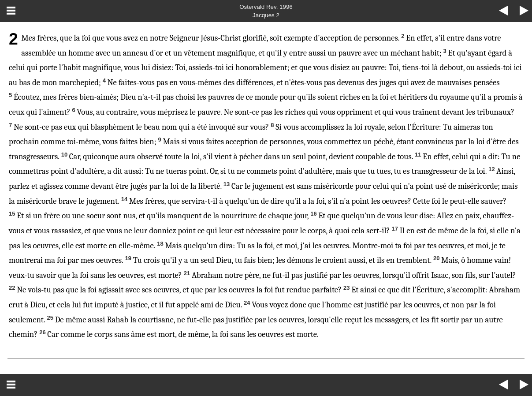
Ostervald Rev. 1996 (266, 7)
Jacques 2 (266, 15)
